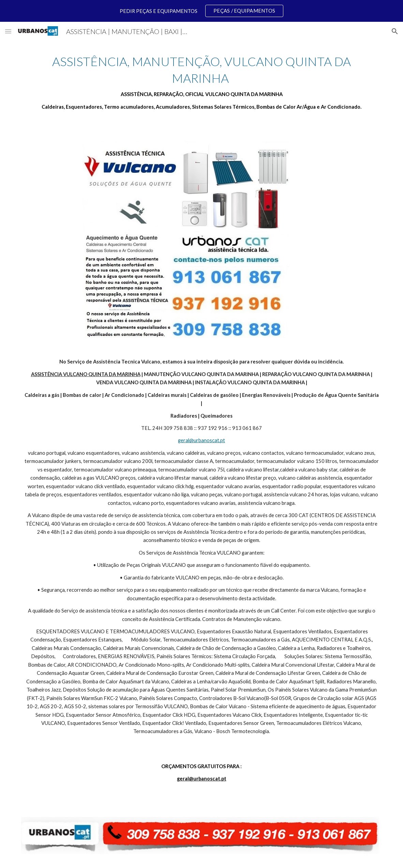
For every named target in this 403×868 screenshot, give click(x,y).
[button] (8, 31)
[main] (202, 82)
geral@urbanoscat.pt (201, 440)
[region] (201, 11)
